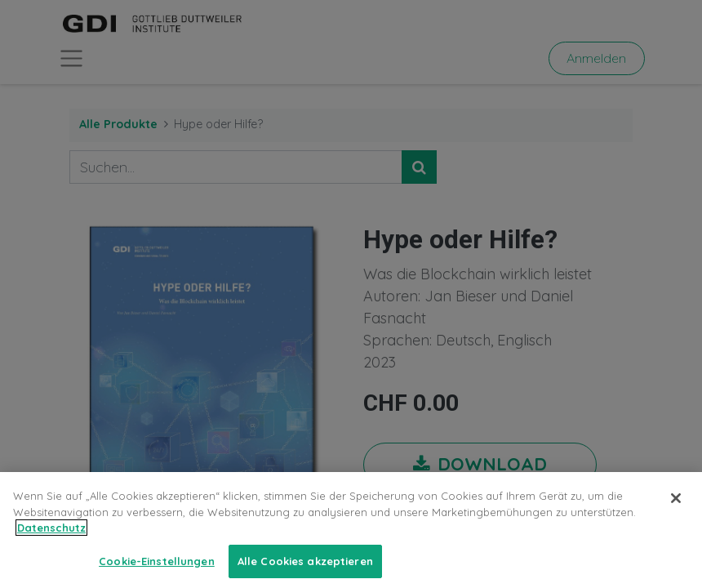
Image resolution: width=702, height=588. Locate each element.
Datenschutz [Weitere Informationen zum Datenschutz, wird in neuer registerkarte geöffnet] (51, 543)
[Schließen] (676, 514)
